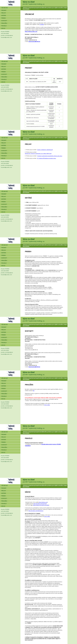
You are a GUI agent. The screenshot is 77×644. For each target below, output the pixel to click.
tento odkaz (47, 405)
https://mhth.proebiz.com (31, 31)
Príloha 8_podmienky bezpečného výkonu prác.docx (50, 156)
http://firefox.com (43, 502)
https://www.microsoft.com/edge (41, 505)
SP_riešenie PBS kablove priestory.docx (47, 158)
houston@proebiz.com (6, 37)
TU (34, 391)
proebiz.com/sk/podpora (7, 35)
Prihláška (42, 24)
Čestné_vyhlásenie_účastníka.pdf (45, 150)
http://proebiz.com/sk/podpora (36, 511)
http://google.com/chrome (40, 504)
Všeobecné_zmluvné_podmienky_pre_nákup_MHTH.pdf (38, 153)
